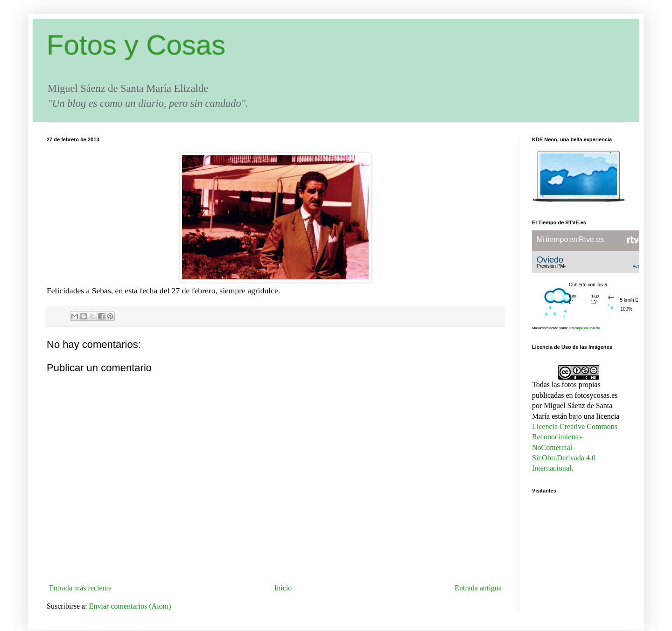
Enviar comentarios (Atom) (130, 606)
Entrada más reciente (80, 588)
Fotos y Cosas (136, 45)
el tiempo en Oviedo (584, 328)
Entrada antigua (478, 588)
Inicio (283, 588)
